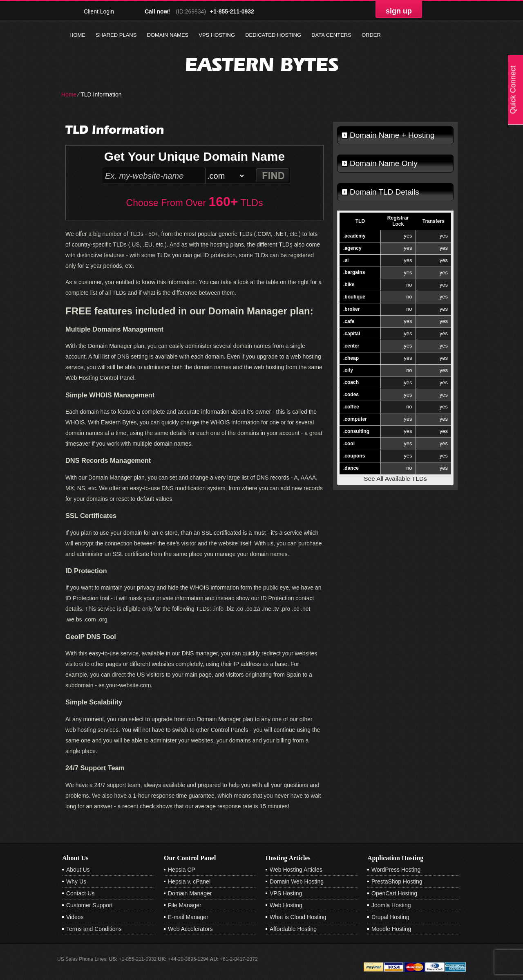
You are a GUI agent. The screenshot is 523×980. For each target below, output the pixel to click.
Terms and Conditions (94, 929)
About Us (78, 870)
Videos (75, 917)
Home (77, 35)
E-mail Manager (188, 917)
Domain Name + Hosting (392, 135)
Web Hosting (286, 905)
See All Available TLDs (395, 479)
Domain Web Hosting (297, 881)
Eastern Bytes (262, 64)
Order (371, 35)
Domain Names (168, 35)
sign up (399, 11)
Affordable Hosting (293, 929)
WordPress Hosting (396, 870)
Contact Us (80, 893)
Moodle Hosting (391, 929)
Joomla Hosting (391, 905)
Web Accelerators (190, 929)
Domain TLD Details (384, 192)
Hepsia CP (182, 870)
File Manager (185, 905)
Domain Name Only (384, 163)
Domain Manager (190, 893)
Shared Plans (116, 35)
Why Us (76, 881)
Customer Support (89, 905)
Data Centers (331, 35)
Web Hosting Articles (296, 870)
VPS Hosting (217, 35)
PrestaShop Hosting (397, 881)
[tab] (395, 135)
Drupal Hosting (390, 917)
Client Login (99, 11)
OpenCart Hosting (394, 893)
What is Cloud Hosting (298, 917)
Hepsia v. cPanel (189, 881)
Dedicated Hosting (273, 35)
